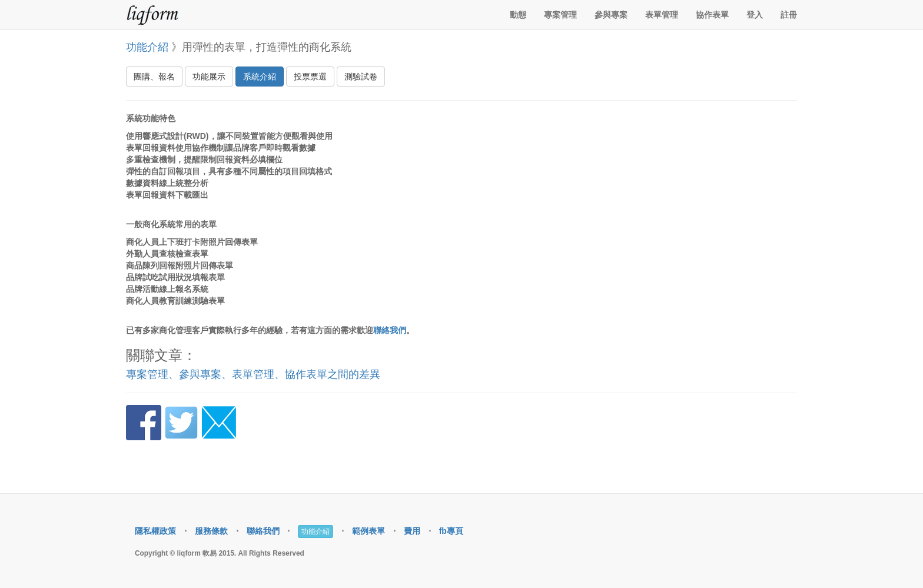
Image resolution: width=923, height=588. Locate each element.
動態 (518, 15)
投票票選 (310, 77)
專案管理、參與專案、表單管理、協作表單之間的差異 (253, 374)
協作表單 (712, 15)
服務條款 (211, 531)
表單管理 (662, 15)
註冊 (789, 15)
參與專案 (611, 15)
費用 (412, 531)
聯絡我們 (390, 330)
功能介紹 (147, 47)
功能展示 (209, 77)
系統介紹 (260, 77)
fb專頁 (451, 531)
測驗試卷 (361, 77)
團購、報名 (154, 77)
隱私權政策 (155, 531)
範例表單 (368, 531)
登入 (755, 15)
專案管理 (560, 15)
